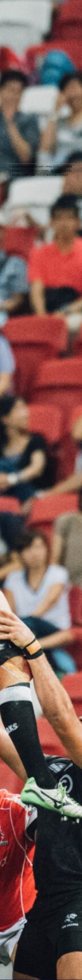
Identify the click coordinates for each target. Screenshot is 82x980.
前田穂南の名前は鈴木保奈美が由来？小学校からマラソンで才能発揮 (42, 167)
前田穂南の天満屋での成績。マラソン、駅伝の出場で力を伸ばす (40, 175)
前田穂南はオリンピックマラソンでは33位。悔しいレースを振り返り (42, 171)
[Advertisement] (41, 138)
